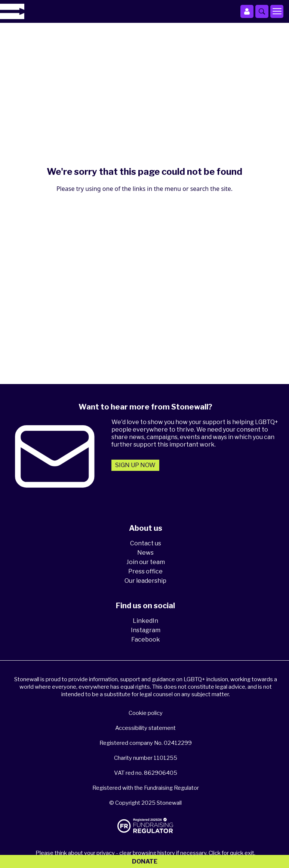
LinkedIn (145, 621)
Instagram (146, 630)
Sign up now (135, 465)
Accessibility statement (145, 728)
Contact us (146, 543)
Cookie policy (146, 713)
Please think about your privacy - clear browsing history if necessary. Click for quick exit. (145, 853)
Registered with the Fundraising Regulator (146, 788)
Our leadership (145, 581)
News (145, 553)
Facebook (146, 639)
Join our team (146, 562)
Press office (145, 571)
